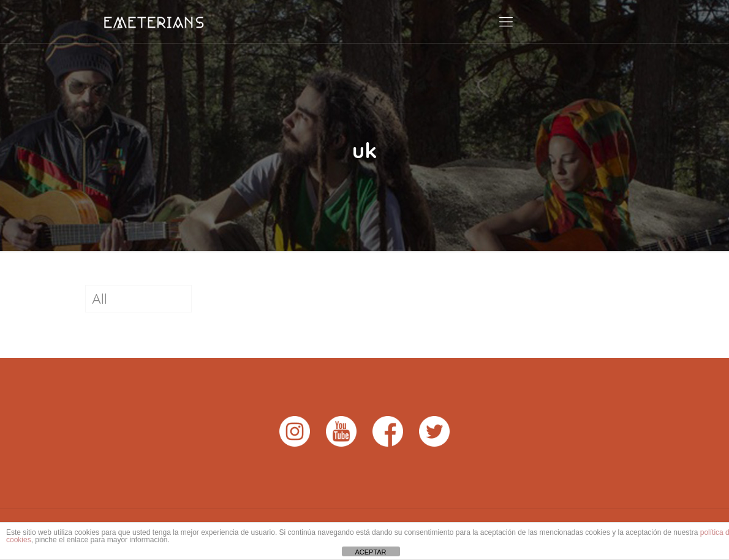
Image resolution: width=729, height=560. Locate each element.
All (100, 299)
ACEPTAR (370, 552)
